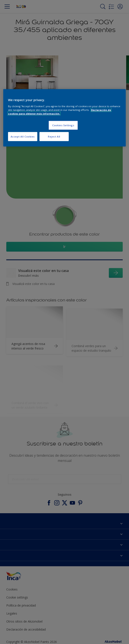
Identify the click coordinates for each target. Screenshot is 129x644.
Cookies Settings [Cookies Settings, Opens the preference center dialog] (63, 125)
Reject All (54, 136)
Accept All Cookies (23, 136)
